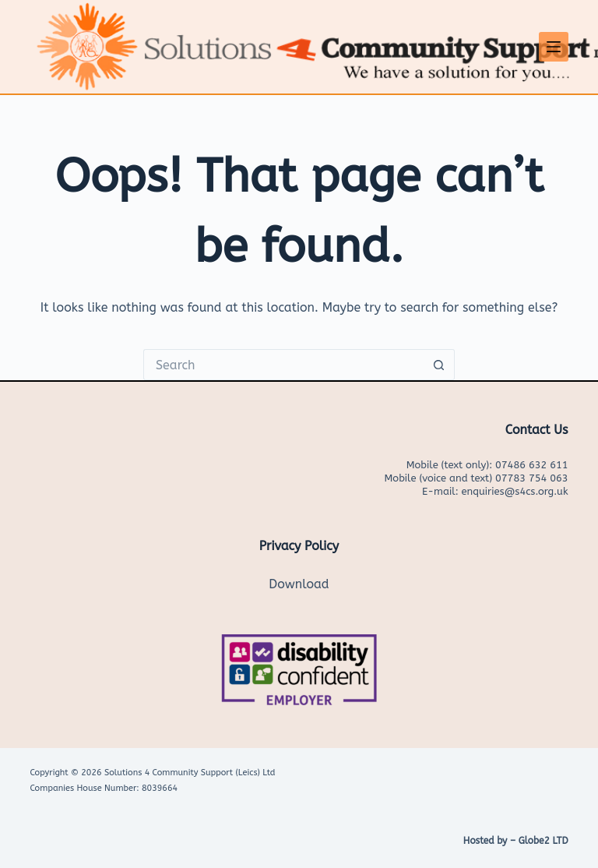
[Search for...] (283, 365)
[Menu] (554, 47)
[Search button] (439, 365)
